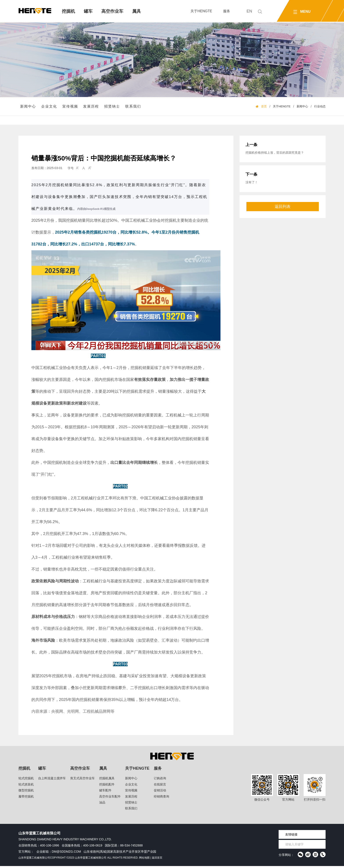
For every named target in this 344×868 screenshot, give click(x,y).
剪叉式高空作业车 (82, 780)
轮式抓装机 (26, 786)
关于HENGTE (201, 11)
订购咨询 (160, 780)
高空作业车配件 (110, 798)
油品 (102, 804)
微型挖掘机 (26, 792)
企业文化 (50, 107)
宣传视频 (71, 107)
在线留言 (160, 786)
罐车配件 (105, 792)
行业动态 (320, 107)
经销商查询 (161, 798)
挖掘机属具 (107, 780)
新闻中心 (29, 107)
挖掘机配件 (107, 786)
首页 (264, 107)
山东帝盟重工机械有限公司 (34, 860)
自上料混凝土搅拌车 (52, 780)
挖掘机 (68, 11)
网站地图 (144, 860)
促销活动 (160, 792)
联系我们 (134, 107)
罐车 (88, 11)
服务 (227, 11)
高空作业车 (112, 11)
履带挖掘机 (26, 798)
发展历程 (92, 107)
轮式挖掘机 (26, 780)
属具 (136, 11)
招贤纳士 (113, 107)
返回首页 (157, 860)
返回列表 (283, 212)
